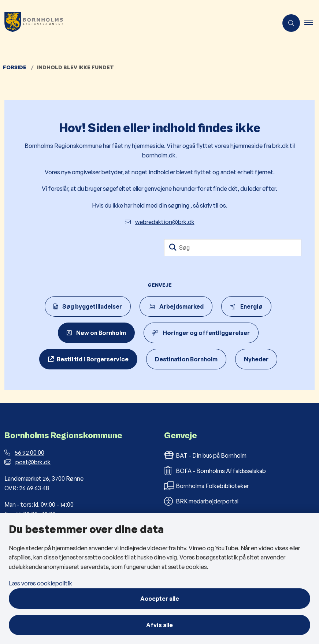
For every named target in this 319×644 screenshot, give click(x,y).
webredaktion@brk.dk (160, 222)
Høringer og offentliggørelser (201, 333)
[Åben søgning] (291, 23)
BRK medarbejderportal (201, 501)
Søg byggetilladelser (88, 306)
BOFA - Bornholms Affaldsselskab (215, 471)
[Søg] (233, 247)
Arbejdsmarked (176, 306)
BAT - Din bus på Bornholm (205, 455)
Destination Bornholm (186, 359)
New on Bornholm (96, 333)
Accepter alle (160, 599)
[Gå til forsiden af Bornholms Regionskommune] (31, 23)
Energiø (246, 306)
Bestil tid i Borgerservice (93, 359)
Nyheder (256, 359)
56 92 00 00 (24, 453)
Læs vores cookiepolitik (40, 583)
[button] (312, 23)
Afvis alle (159, 625)
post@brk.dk (27, 462)
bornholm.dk (159, 155)
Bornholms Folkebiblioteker (206, 486)
